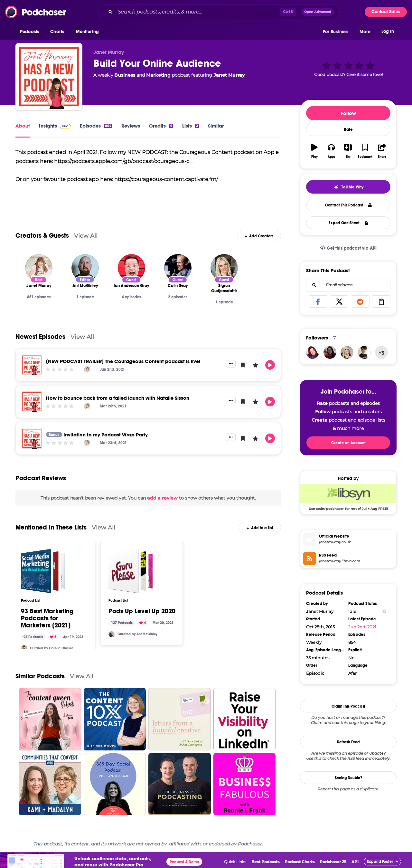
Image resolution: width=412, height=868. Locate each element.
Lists (191, 126)
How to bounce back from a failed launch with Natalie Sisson (118, 398)
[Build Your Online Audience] (49, 77)
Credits (161, 126)
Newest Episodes (40, 337)
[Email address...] (348, 285)
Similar (216, 126)
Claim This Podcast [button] (348, 706)
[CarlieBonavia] (330, 352)
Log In (388, 31)
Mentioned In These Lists (51, 527)
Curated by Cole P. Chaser (51, 648)
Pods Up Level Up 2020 (142, 611)
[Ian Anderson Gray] (131, 268)
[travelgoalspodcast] (347, 352)
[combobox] (219, 12)
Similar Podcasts (40, 676)
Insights (55, 126)
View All (86, 236)
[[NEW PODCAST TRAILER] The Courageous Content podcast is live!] (32, 365)
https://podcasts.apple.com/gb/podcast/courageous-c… (123, 161)
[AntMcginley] (112, 634)
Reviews (131, 126)
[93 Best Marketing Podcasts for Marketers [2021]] (43, 571)
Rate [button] (348, 129)
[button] (31, 32)
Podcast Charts (300, 862)
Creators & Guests (42, 236)
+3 (381, 353)
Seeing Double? (348, 778)
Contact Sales (386, 12)
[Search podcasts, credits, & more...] (198, 12)
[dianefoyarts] (313, 352)
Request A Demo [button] (184, 862)
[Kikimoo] (364, 352)
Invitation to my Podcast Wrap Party (106, 435)
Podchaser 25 (333, 862)
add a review (162, 498)
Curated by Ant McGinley (137, 634)
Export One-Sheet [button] (348, 223)
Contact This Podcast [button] (348, 205)
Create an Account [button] (348, 443)
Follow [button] (348, 113)
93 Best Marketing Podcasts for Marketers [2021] (47, 618)
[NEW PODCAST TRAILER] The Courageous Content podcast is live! (123, 361)
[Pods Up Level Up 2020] (131, 571)
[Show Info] (384, 611)
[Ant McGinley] (85, 268)
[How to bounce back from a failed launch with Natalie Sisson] (32, 402)
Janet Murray (229, 75)
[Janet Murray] (39, 268)
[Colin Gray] (178, 268)
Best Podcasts (265, 862)
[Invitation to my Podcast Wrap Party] (32, 438)
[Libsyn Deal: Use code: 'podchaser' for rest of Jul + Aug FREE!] (348, 497)
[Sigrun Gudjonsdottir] (224, 268)
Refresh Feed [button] (348, 742)
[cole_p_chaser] (24, 648)
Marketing (158, 75)
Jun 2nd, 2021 (362, 627)
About (23, 126)
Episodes (96, 126)
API (355, 862)
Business (125, 75)
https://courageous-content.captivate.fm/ (166, 179)
